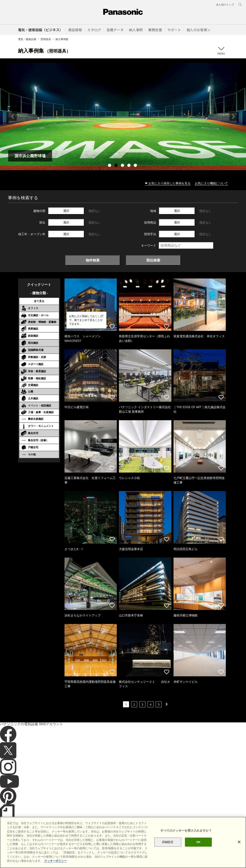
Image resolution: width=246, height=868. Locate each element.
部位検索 (153, 260)
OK (198, 842)
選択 (66, 211)
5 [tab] (136, 166)
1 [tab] (110, 166)
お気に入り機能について (211, 183)
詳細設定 (168, 842)
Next (234, 117)
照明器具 (46, 39)
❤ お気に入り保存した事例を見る (168, 183)
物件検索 (93, 260)
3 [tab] (123, 166)
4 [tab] (129, 166)
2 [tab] (117, 166)
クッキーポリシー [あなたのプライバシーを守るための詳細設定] (55, 861)
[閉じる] (239, 842)
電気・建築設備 (27, 39)
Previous (12, 117)
